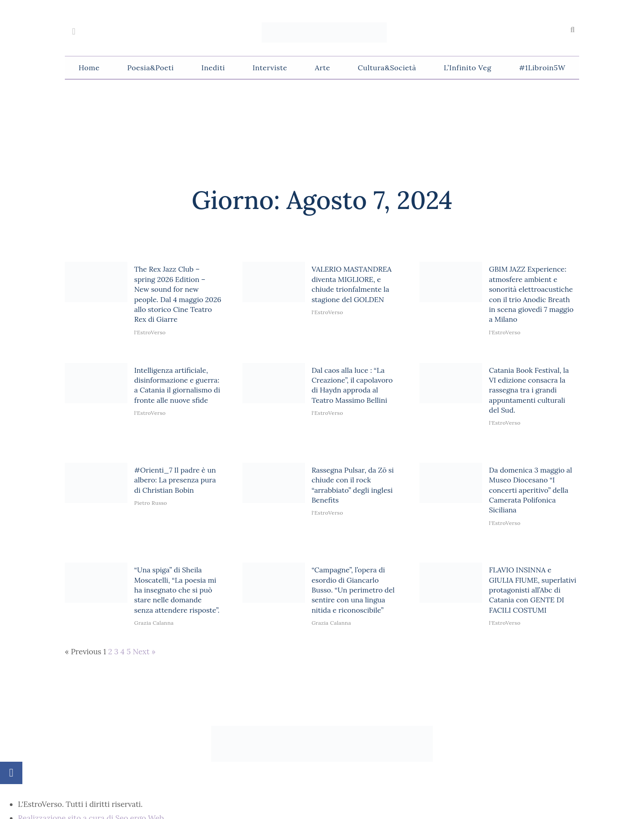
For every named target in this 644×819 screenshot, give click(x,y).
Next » (144, 652)
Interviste (270, 68)
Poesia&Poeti (150, 68)
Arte (322, 68)
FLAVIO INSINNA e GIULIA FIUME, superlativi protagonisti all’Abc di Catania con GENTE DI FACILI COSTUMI (532, 590)
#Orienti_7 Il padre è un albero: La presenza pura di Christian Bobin (175, 480)
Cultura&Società (387, 68)
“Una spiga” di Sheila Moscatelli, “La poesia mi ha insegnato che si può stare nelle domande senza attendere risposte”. (177, 590)
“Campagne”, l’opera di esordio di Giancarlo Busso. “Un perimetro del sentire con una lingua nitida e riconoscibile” (353, 590)
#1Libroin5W (542, 68)
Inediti (213, 68)
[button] (572, 30)
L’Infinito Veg (467, 68)
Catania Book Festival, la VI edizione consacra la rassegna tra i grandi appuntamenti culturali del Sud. (529, 390)
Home (89, 68)
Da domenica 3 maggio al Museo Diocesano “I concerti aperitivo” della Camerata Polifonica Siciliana (530, 490)
